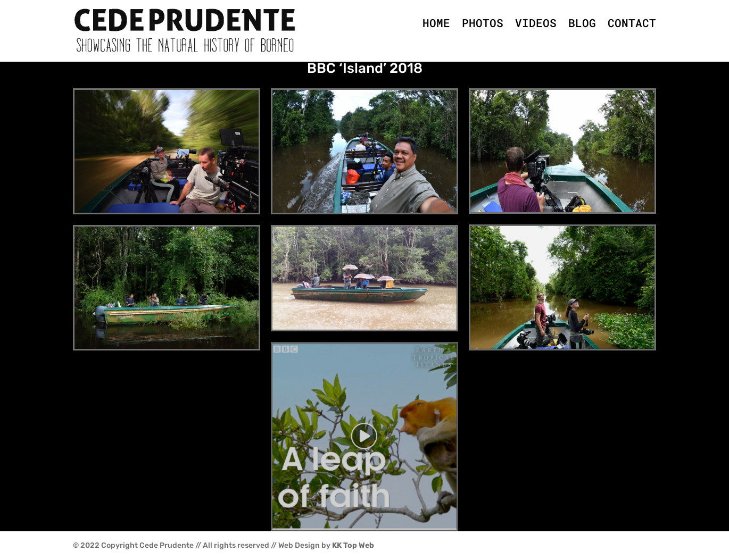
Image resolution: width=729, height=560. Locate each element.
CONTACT (632, 23)
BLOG (582, 23)
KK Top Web (353, 545)
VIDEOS (536, 23)
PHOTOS (483, 23)
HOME (436, 23)
